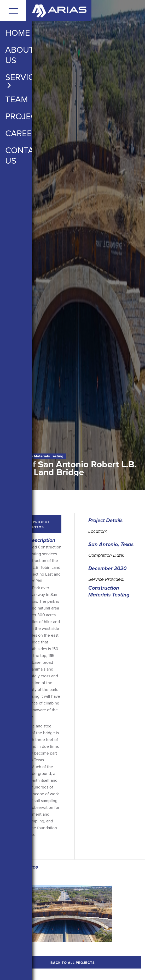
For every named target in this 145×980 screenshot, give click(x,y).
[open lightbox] (61, 913)
